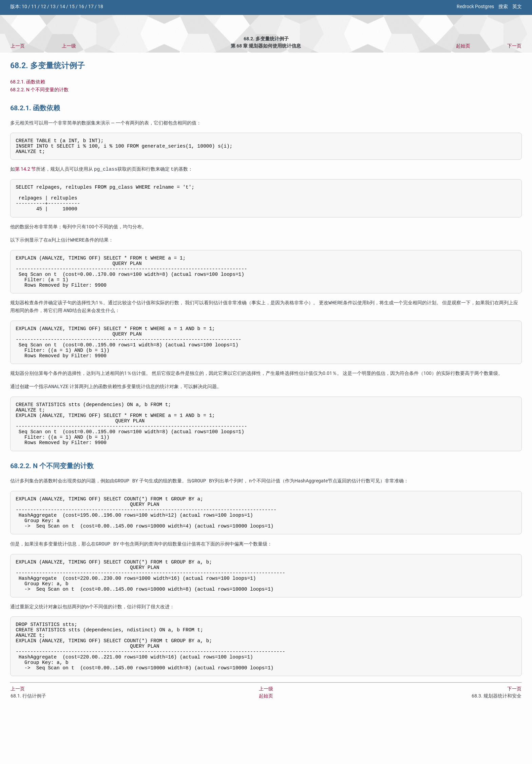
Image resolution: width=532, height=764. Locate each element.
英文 (517, 7)
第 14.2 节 (25, 173)
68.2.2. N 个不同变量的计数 (39, 90)
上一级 (69, 46)
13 (53, 7)
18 (100, 7)
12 (43, 7)
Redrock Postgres (475, 7)
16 (81, 7)
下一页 (514, 46)
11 (34, 7)
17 (91, 7)
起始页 (463, 46)
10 (24, 7)
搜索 (503, 7)
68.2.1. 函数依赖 (28, 82)
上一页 (18, 46)
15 (72, 7)
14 (62, 7)
